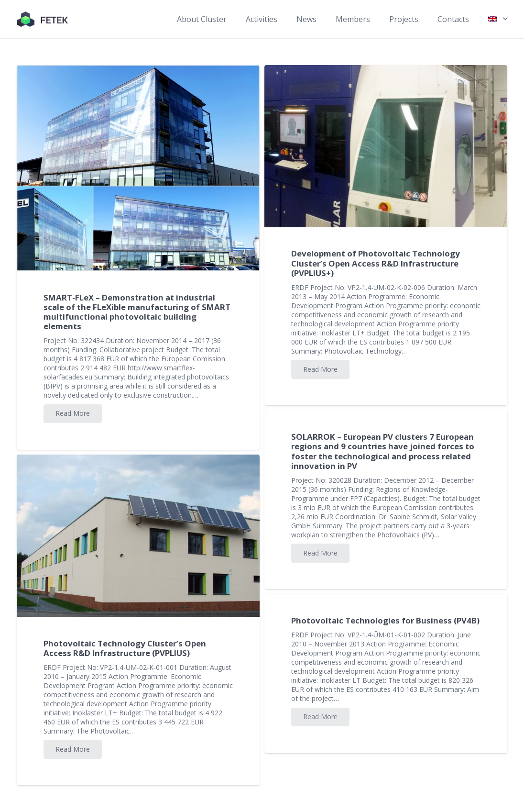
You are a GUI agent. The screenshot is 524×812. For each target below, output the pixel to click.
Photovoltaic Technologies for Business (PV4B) (385, 620)
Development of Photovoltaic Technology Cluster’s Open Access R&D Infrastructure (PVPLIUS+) (376, 263)
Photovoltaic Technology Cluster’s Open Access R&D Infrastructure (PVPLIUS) (125, 648)
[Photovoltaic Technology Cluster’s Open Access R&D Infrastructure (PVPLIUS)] (138, 536)
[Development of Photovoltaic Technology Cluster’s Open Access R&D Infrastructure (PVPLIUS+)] (386, 146)
